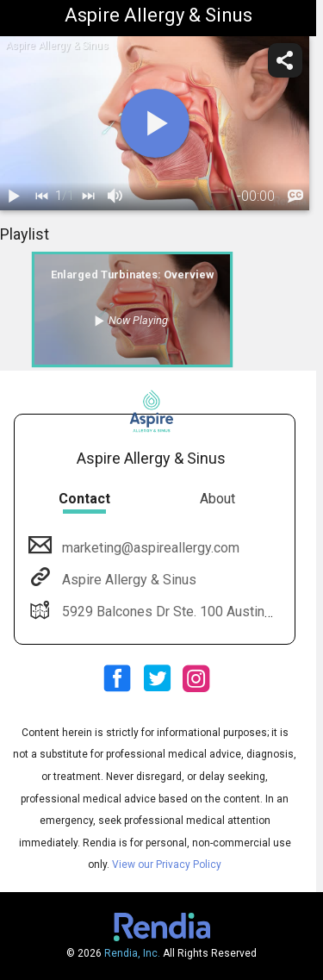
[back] (41, 197)
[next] (88, 197)
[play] (155, 123)
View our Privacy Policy (167, 865)
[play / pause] (14, 197)
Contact (84, 499)
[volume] (115, 197)
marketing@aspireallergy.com (149, 548)
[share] (285, 60)
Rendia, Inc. (132, 953)
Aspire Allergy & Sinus (127, 580)
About (217, 499)
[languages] (295, 197)
